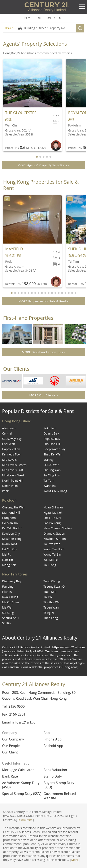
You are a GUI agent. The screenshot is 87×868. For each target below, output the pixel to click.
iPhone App (53, 739)
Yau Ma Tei (51, 560)
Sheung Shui (11, 618)
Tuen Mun (51, 592)
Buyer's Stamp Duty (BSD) (59, 785)
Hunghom (9, 518)
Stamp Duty (53, 776)
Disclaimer (25, 820)
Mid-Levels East (13, 470)
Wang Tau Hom (54, 549)
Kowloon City (11, 533)
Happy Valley (11, 449)
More (75, 860)
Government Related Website (60, 796)
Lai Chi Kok (10, 549)
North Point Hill (13, 480)
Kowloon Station (55, 539)
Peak (5, 491)
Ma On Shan (10, 602)
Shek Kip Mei (52, 518)
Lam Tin (8, 560)
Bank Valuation (55, 770)
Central (7, 433)
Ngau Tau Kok (53, 513)
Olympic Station (54, 533)
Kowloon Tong (12, 539)
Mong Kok (9, 565)
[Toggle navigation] (82, 7)
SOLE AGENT (55, 18)
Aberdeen (9, 428)
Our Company (13, 739)
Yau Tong (50, 565)
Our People (11, 746)
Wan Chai (50, 486)
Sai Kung (8, 613)
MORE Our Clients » (43, 395)
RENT (38, 18)
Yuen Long (51, 618)
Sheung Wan (52, 470)
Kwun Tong (10, 544)
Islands (7, 592)
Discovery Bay (12, 581)
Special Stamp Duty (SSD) (22, 794)
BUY (27, 18)
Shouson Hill (52, 444)
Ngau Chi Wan (53, 507)
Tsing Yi (49, 613)
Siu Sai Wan (51, 465)
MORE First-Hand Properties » (43, 352)
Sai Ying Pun (52, 475)
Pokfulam (50, 428)
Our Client (10, 752)
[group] (17, 334)
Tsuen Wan (51, 607)
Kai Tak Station (12, 528)
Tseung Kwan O (54, 586)
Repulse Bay (52, 439)
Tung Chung (52, 581)
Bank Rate (10, 776)
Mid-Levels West (13, 475)
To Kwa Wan (52, 544)
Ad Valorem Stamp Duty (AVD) (21, 785)
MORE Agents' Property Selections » (43, 165)
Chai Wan (9, 444)
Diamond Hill (11, 513)
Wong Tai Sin (52, 554)
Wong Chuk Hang (55, 491)
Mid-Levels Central (15, 465)
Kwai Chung (10, 597)
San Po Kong (52, 523)
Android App (53, 746)
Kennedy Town (12, 454)
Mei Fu (7, 554)
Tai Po (48, 597)
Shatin (6, 623)
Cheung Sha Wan (14, 507)
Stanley (49, 460)
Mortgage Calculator (18, 770)
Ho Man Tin (10, 523)
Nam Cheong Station (58, 528)
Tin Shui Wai (52, 602)
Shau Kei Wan (53, 454)
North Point (10, 486)
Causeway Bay (12, 439)
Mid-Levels (9, 460)
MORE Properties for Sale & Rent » (43, 301)
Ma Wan (8, 607)
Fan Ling (8, 586)
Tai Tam (49, 480)
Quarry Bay (51, 433)
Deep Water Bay (55, 449)
